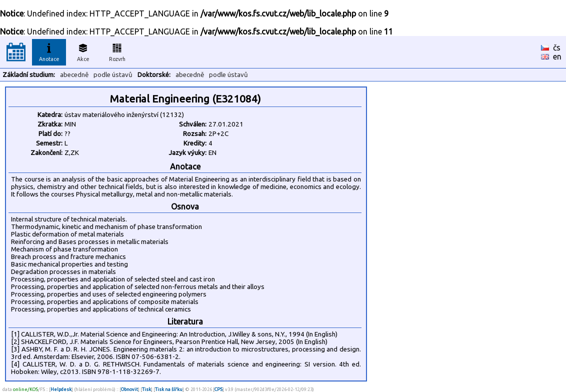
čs (557, 47)
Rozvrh (117, 51)
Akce (83, 51)
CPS (218, 389)
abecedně (74, 75)
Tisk (146, 389)
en (557, 56)
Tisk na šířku (169, 389)
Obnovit (129, 389)
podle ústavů (113, 75)
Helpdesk (61, 389)
